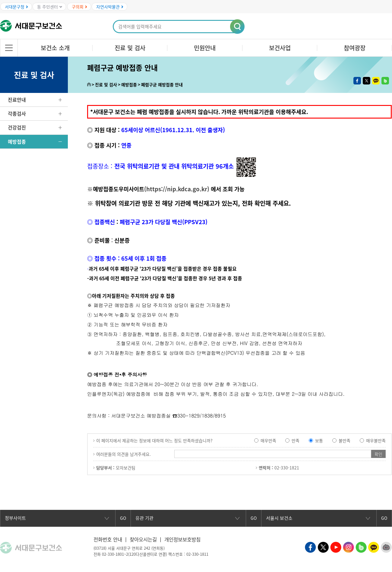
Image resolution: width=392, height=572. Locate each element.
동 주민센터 (50, 7)
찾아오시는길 (146, 539)
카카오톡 (376, 81)
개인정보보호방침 (187, 539)
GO (123, 518)
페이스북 (357, 81)
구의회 (79, 7)
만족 (296, 440)
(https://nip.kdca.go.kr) (177, 189)
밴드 (385, 81)
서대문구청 (16, 7)
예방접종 (17, 141)
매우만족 (268, 440)
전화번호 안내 (109, 539)
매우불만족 (376, 440)
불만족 (345, 440)
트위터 (367, 81)
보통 (319, 440)
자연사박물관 (110, 7)
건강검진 (17, 127)
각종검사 (17, 113)
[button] (238, 27)
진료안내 (17, 100)
